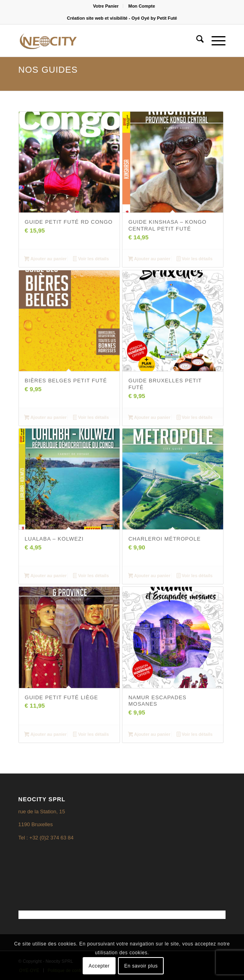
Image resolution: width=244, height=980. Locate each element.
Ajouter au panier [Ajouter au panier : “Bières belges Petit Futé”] (45, 418)
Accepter (99, 966)
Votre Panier (106, 6)
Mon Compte (142, 6)
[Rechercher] (196, 41)
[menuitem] (106, 6)
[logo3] (101, 41)
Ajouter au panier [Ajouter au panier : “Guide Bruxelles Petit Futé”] (149, 418)
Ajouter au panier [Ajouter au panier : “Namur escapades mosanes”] (149, 735)
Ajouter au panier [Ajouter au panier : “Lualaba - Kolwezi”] (45, 576)
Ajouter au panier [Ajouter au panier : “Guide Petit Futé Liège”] (45, 735)
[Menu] (215, 41)
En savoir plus (141, 966)
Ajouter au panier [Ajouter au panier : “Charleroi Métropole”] (149, 576)
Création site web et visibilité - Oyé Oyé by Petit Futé (122, 18)
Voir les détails (91, 259)
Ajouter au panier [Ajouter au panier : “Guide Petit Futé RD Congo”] (45, 259)
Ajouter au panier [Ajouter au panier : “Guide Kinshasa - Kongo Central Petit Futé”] (149, 259)
